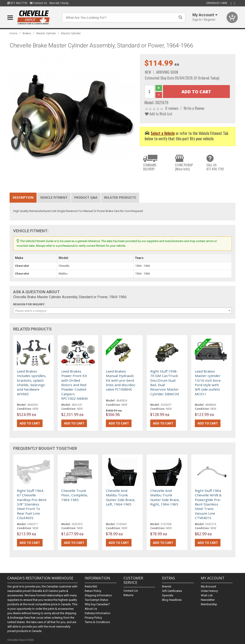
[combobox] (122, 311)
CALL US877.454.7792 (215, 167)
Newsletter (208, 600)
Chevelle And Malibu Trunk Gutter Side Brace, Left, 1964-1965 (121, 497)
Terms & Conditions (97, 622)
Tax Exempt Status (96, 600)
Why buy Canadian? (97, 604)
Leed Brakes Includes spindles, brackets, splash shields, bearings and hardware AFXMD (32, 383)
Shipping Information (98, 595)
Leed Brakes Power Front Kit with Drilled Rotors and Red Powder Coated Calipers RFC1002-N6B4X (75, 385)
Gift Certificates (172, 591)
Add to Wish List (159, 114)
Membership (209, 604)
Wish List (207, 595)
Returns (128, 595)
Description (23, 197)
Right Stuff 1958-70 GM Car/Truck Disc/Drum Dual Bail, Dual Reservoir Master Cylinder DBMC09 (165, 383)
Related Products (120, 197)
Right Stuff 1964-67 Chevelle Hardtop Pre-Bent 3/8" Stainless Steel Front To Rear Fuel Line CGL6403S (32, 504)
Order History (209, 591)
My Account (209, 586)
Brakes (27, 33)
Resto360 (91, 586)
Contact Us (38, 3)
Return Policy (93, 591)
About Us (91, 609)
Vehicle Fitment (54, 197)
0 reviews (172, 108)
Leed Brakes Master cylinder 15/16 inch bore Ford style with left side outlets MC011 (208, 383)
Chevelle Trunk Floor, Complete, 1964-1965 (75, 495)
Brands (167, 586)
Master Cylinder (46, 33)
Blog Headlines (172, 600)
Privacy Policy (93, 618)
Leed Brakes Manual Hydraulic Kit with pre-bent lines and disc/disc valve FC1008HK (121, 380)
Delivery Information (98, 613)
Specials (168, 595)
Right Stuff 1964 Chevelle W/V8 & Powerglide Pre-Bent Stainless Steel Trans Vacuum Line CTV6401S (208, 504)
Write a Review (194, 108)
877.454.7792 (17, 3)
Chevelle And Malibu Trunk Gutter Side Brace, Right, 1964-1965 (165, 497)
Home (13, 33)
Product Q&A (86, 197)
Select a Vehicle (163, 133)
